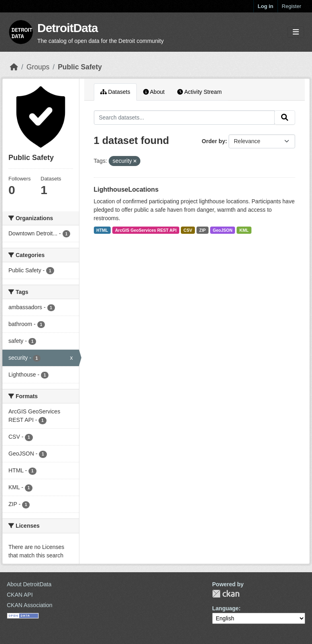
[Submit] (285, 117)
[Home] (14, 67)
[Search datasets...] (184, 117)
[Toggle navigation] (296, 32)
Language (225, 608)
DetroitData (68, 28)
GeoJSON (223, 230)
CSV (188, 230)
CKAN (226, 594)
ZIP (203, 230)
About (154, 92)
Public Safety (80, 67)
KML (244, 230)
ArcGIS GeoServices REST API (146, 230)
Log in (266, 6)
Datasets (115, 92)
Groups (38, 67)
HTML (102, 230)
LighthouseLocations (126, 189)
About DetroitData (29, 584)
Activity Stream (199, 92)
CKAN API (20, 595)
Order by (213, 141)
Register (292, 6)
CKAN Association (30, 605)
